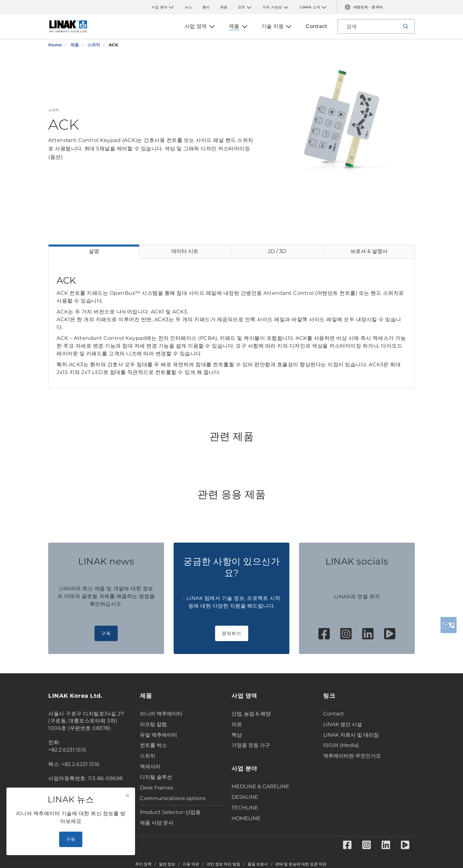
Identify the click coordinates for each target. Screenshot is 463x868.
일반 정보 (167, 864)
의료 (237, 724)
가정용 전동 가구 (251, 745)
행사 (206, 7)
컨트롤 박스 (153, 745)
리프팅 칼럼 (153, 724)
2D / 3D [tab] (277, 251)
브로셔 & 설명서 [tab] (369, 251)
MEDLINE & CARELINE (260, 786)
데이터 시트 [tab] (185, 251)
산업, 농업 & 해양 (251, 714)
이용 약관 (191, 864)
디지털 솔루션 (156, 777)
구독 (106, 633)
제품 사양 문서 (157, 823)
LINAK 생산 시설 (343, 724)
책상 (237, 735)
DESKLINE (245, 797)
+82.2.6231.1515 (67, 750)
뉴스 (189, 7)
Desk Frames (157, 788)
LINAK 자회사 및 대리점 (351, 735)
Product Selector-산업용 (170, 812)
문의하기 (232, 633)
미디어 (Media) (341, 745)
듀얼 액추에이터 (159, 735)
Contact (334, 714)
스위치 (148, 756)
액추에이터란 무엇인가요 (352, 756)
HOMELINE (246, 818)
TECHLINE (245, 808)
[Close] (127, 796)
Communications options (173, 798)
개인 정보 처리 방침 (223, 864)
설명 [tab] (94, 251)
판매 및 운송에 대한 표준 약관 (301, 864)
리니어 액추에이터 (161, 714)
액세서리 (150, 766)
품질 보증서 (258, 864)
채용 (224, 7)
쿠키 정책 (143, 864)
